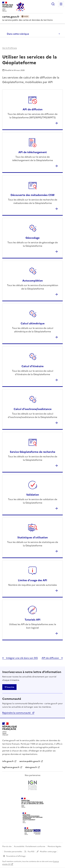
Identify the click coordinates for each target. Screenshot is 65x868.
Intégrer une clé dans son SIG (22, 658)
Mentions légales (54, 846)
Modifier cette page (48, 852)
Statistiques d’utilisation (33, 537)
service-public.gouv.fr (30, 761)
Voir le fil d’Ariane (10, 48)
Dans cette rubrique (18, 34)
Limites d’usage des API (32, 580)
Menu (61, 4)
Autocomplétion (33, 281)
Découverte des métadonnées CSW (32, 195)
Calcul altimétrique (33, 323)
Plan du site (7, 846)
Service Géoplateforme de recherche (32, 452)
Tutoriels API (32, 620)
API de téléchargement (33, 152)
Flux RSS (31, 852)
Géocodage (32, 238)
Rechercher (53, 4)
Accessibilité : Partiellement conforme (30, 846)
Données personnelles (13, 852)
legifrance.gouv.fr (11, 767)
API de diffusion (33, 109)
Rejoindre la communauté (17, 713)
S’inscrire (9, 687)
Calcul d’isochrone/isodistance (33, 409)
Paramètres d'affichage (16, 856)
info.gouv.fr (8, 761)
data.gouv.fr (31, 767)
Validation (33, 495)
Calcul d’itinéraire (32, 366)
